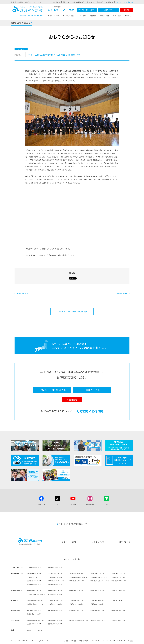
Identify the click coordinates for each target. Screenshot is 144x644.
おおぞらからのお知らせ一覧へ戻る (73, 311)
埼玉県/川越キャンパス (97, 574)
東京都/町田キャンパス (34, 581)
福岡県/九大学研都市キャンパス (79, 620)
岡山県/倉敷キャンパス (55, 610)
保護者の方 (110, 2)
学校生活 (93, 16)
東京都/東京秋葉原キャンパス (78, 577)
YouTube (73, 504)
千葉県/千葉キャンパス (55, 577)
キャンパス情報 (69, 542)
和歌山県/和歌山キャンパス (35, 604)
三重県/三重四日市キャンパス (36, 594)
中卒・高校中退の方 (78, 2)
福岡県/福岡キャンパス (55, 620)
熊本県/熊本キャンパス (55, 624)
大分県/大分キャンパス (34, 624)
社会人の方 (90, 2)
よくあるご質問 (96, 542)
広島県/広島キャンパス (97, 610)
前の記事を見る (22, 293)
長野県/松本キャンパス (55, 584)
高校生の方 (66, 2)
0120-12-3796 (61, 10)
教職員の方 (100, 2)
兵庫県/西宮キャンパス (55, 604)
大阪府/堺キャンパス (118, 601)
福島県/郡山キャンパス (55, 567)
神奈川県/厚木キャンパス (119, 581)
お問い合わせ (124, 542)
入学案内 (128, 16)
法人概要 (66, 641)
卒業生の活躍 (104, 16)
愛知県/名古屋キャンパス (119, 591)
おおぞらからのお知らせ (21, 23)
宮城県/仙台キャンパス (34, 567)
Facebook (41, 504)
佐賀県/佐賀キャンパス (118, 620)
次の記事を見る (122, 293)
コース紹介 (82, 16)
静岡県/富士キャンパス (34, 591)
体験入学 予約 (109, 10)
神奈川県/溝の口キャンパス (56, 581)
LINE (106, 504)
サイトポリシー (96, 641)
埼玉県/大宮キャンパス (118, 574)
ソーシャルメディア (109, 641)
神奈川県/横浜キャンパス (77, 581)
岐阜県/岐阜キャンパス (55, 594)
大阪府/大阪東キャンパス (98, 601)
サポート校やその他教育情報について (73, 524)
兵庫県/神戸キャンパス (76, 604)
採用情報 (74, 641)
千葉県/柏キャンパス (33, 577)
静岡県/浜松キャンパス (76, 591)
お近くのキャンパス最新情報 (124, 2)
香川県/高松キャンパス (118, 610)
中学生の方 (57, 2)
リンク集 (130, 641)
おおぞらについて (53, 16)
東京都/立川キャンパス (118, 577)
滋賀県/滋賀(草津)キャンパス (36, 601)
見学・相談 (117, 16)
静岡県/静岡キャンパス (55, 591)
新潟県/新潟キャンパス (34, 584)
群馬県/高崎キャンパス (55, 574)
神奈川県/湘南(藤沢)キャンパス (100, 581)
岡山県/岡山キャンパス (34, 610)
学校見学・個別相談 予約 (87, 10)
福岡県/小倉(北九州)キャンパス (36, 620)
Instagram (90, 504)
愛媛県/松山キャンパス (34, 614)
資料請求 (126, 10)
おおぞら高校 (28, 11)
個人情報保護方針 (84, 641)
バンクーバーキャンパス (35, 630)
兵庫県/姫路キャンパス (97, 604)
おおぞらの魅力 (69, 16)
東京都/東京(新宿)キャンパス (99, 577)
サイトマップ (121, 641)
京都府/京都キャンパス (55, 601)
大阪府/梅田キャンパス (76, 601)
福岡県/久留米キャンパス (98, 620)
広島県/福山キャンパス (76, 610)
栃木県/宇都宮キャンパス (35, 574)
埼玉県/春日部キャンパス (77, 574)
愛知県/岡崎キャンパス (97, 591)
